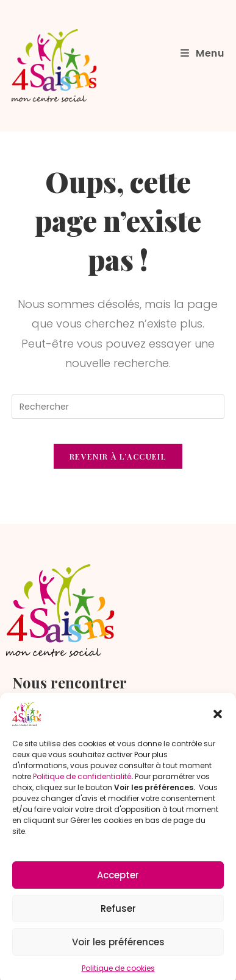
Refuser (118, 916)
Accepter (118, 883)
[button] (218, 722)
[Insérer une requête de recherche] (118, 407)
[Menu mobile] (202, 53)
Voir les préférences (118, 950)
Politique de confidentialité (82, 784)
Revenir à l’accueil (118, 456)
